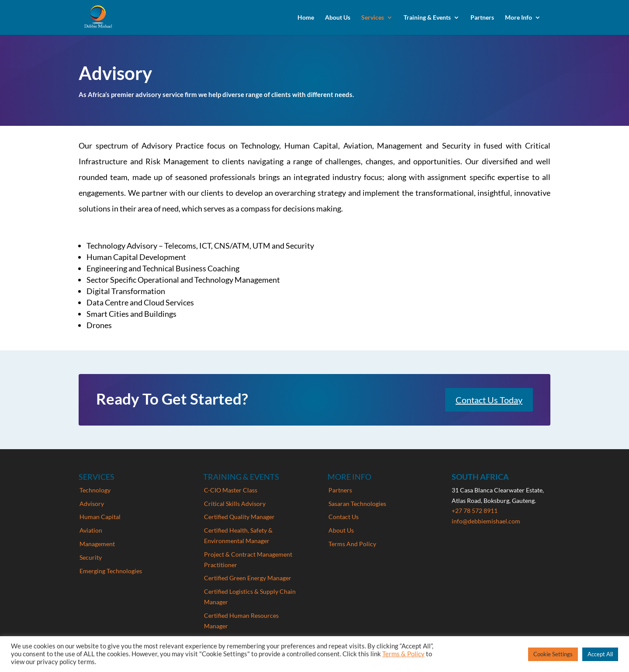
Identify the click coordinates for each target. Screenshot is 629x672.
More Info (518, 18)
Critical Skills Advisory (235, 504)
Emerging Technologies (111, 571)
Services (373, 18)
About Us (338, 18)
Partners (482, 18)
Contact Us (344, 517)
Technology (95, 490)
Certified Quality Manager (239, 517)
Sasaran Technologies (357, 504)
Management (97, 544)
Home (306, 18)
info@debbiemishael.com (486, 521)
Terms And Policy (352, 544)
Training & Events (427, 18)
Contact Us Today (489, 400)
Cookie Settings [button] (553, 654)
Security (91, 557)
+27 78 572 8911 (475, 511)
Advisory (92, 504)
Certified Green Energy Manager (248, 578)
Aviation (91, 530)
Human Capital (100, 517)
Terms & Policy (403, 654)
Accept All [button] (600, 654)
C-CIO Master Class (231, 490)
